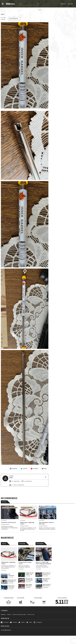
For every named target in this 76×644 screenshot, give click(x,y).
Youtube (14, 633)
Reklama (3, 10)
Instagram (38, 633)
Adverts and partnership (19, 625)
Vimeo (29, 633)
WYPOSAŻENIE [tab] (40, 555)
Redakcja (3, 625)
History (9, 625)
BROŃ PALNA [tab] (22, 555)
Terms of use (31, 625)
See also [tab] (4, 513)
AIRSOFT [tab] (4, 555)
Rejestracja (59, 4)
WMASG (3, 25)
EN (74, 4)
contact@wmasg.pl (6, 641)
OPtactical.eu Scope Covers (25, 574)
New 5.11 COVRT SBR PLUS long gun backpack (43, 574)
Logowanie (67, 4)
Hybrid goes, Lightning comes (8, 574)
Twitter (22, 633)
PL (72, 4)
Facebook (5, 633)
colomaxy (3, 30)
